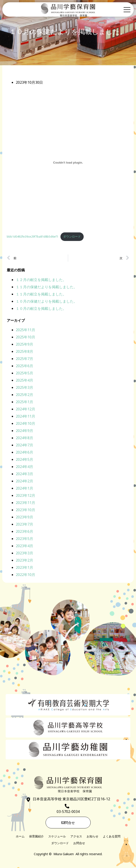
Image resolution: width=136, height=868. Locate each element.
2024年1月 (24, 489)
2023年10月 (25, 510)
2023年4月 (24, 546)
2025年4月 (24, 381)
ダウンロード (72, 237)
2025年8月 (24, 352)
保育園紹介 (36, 837)
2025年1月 (24, 403)
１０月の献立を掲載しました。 (41, 309)
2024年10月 (25, 424)
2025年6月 (24, 367)
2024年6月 (24, 453)
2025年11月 (25, 331)
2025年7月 (24, 359)
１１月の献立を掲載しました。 (41, 295)
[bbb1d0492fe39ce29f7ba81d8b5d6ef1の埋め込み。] (68, 163)
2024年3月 (24, 474)
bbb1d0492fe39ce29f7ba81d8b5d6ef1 (32, 237)
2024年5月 (24, 460)
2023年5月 (24, 539)
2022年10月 (25, 575)
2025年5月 (24, 374)
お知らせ (92, 837)
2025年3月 (24, 388)
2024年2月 (24, 482)
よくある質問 (112, 837)
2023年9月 (24, 518)
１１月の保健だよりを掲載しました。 (46, 288)
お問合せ (79, 844)
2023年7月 (24, 525)
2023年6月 (24, 532)
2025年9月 (24, 345)
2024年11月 (25, 417)
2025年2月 (24, 395)
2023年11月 (25, 503)
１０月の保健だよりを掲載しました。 (46, 302)
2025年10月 (25, 338)
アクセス (76, 837)
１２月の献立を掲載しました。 (41, 280)
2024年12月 (25, 410)
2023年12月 (25, 496)
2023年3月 (24, 554)
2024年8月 (24, 438)
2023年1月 (24, 568)
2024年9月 (24, 431)
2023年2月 (24, 561)
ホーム (20, 837)
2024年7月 (24, 446)
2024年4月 (24, 467)
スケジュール (57, 837)
